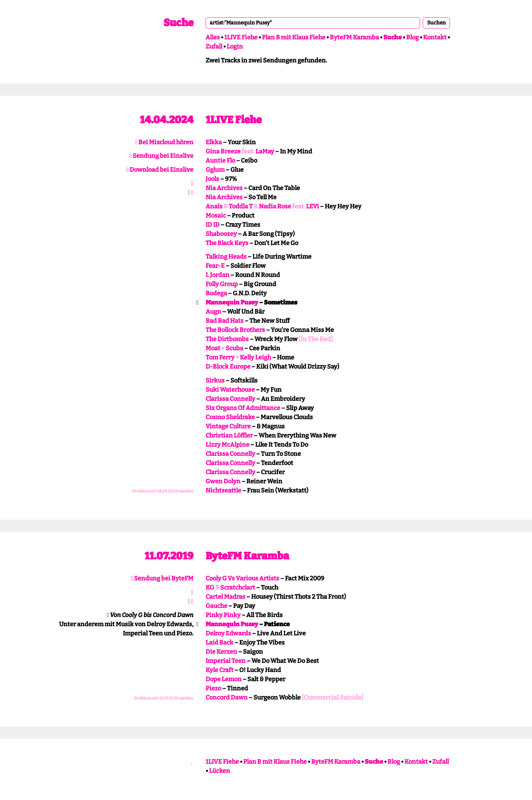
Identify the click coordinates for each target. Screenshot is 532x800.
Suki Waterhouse (230, 390)
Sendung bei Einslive (161, 156)
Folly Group (222, 284)
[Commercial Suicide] (332, 697)
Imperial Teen (226, 661)
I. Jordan (217, 275)
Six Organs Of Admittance (243, 408)
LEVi (312, 206)
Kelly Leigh (255, 357)
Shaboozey (221, 234)
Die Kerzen (221, 652)
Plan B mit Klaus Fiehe (294, 37)
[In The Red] (316, 339)
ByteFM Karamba (354, 37)
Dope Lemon (224, 679)
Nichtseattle (223, 490)
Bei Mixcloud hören (164, 142)
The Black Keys (227, 243)
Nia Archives (224, 188)
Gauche (216, 606)
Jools (212, 179)
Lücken (220, 771)
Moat (213, 348)
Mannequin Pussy (232, 302)
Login (235, 46)
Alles (213, 37)
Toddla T (241, 206)
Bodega (216, 293)
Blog (412, 37)
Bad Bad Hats (225, 321)
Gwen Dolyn (223, 481)
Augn (213, 312)
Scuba (234, 348)
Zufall (214, 46)
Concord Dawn (227, 697)
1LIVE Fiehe (241, 37)
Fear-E (215, 266)
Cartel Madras (225, 597)
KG (210, 588)
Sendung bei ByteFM (162, 578)
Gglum (215, 170)
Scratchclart (238, 588)
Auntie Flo (220, 161)
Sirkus (215, 380)
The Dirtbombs (227, 339)
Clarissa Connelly (230, 399)
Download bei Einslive (160, 170)
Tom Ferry (220, 357)
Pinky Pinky (223, 615)
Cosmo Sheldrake (230, 417)
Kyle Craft (220, 670)
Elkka (214, 142)
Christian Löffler (229, 435)
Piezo (213, 688)
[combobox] (313, 23)
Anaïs (214, 206)
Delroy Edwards (228, 633)
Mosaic (216, 216)
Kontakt (435, 37)
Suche (178, 23)
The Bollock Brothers (235, 330)
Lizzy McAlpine (227, 445)
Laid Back (220, 643)
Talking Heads (226, 257)
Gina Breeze (223, 151)
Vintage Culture (228, 426)
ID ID (213, 225)
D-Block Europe (228, 367)
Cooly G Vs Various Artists (242, 578)
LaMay (265, 151)
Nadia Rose (275, 206)
